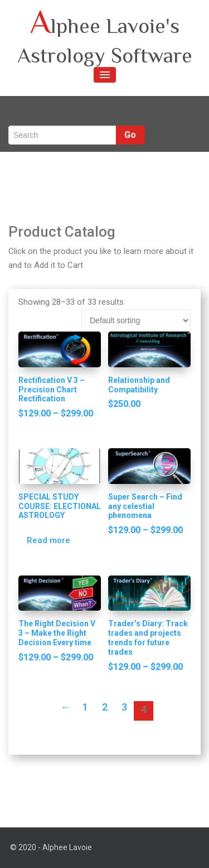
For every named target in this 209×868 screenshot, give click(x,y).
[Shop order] (136, 320)
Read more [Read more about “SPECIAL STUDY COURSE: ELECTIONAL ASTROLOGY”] (48, 540)
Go (130, 135)
